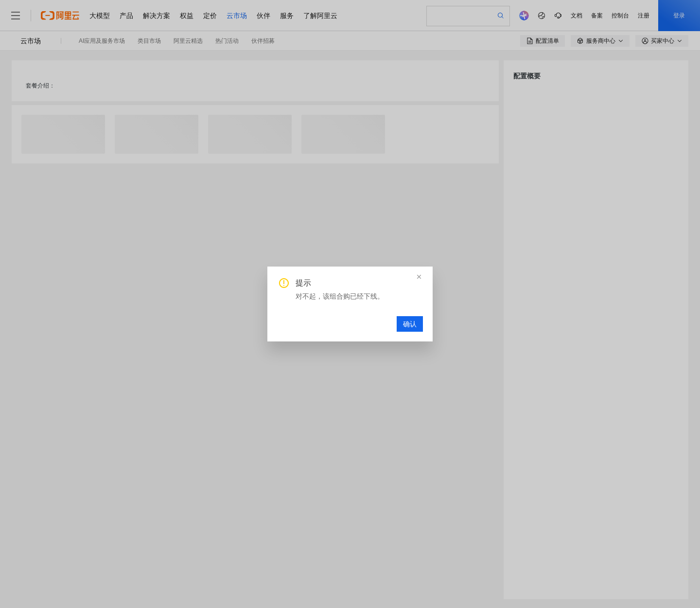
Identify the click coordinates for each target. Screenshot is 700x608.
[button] (419, 277)
